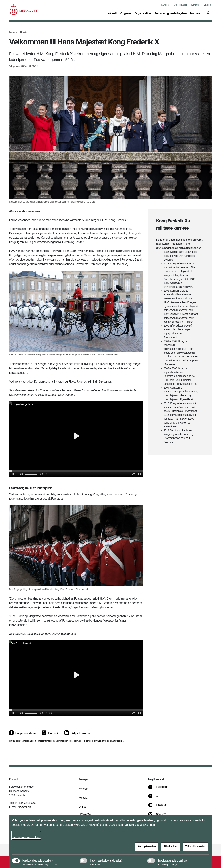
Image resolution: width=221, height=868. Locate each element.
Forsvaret (13, 32)
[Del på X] (50, 733)
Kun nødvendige (147, 847)
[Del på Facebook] (23, 733)
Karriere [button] (195, 13)
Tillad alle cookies (195, 847)
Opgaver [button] (126, 13)
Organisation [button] (143, 13)
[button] (208, 15)
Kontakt (195, 5)
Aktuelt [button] (112, 13)
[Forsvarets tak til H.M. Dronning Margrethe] (76, 678)
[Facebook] (160, 789)
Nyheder (165, 5)
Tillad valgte (171, 847)
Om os (82, 807)
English (207, 5)
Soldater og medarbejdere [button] (171, 13)
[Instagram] (161, 807)
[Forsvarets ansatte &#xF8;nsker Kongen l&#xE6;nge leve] (76, 439)
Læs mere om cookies (26, 837)
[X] (157, 798)
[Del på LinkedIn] (77, 733)
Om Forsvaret (180, 5)
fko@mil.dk (24, 807)
